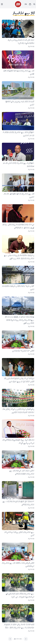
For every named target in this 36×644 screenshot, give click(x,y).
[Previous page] (26, 639)
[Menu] (2, 4)
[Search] (34, 4)
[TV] (30, 4)
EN (26, 4)
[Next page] (10, 639)
